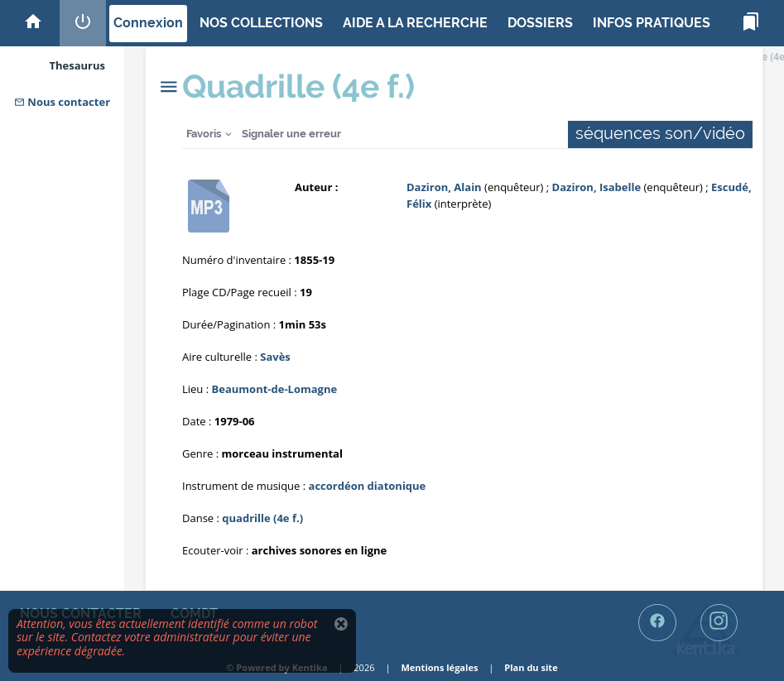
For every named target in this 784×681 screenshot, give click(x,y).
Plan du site (531, 667)
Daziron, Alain (444, 187)
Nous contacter (62, 102)
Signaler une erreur (291, 134)
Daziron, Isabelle (597, 187)
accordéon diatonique (368, 486)
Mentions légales (439, 667)
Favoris (204, 134)
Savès (275, 357)
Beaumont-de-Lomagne (275, 389)
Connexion (148, 23)
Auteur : (316, 187)
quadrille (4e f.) (262, 518)
